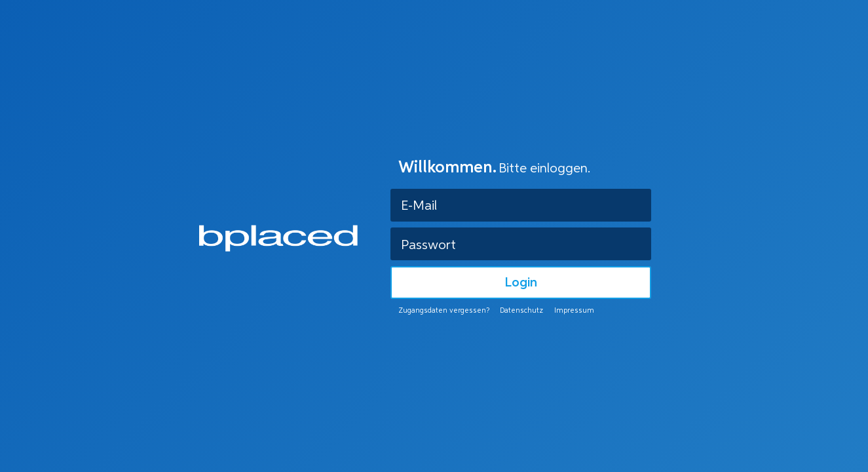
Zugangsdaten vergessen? (444, 311)
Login (521, 283)
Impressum (574, 311)
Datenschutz (521, 311)
